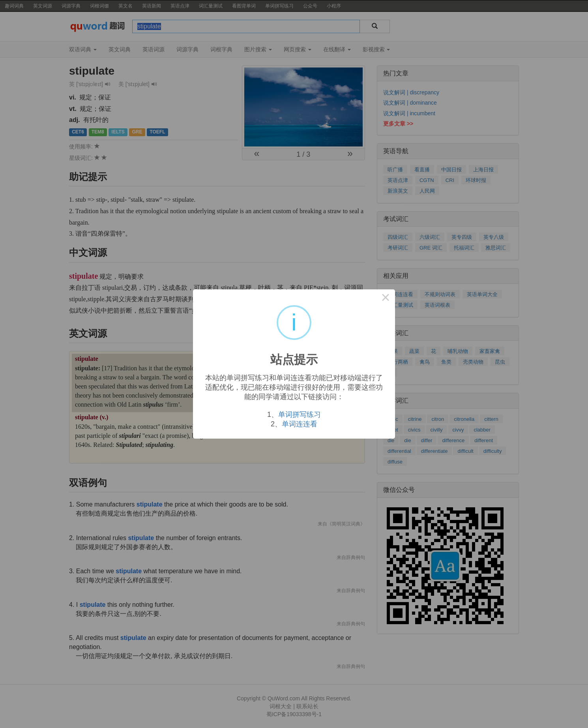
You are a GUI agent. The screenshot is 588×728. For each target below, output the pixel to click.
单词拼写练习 (300, 415)
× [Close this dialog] (386, 299)
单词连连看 (300, 424)
